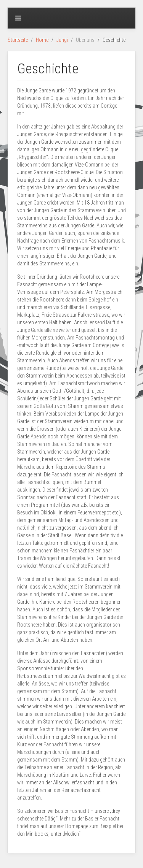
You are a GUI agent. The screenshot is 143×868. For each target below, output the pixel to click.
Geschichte (48, 69)
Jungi (62, 40)
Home (42, 40)
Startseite (18, 40)
